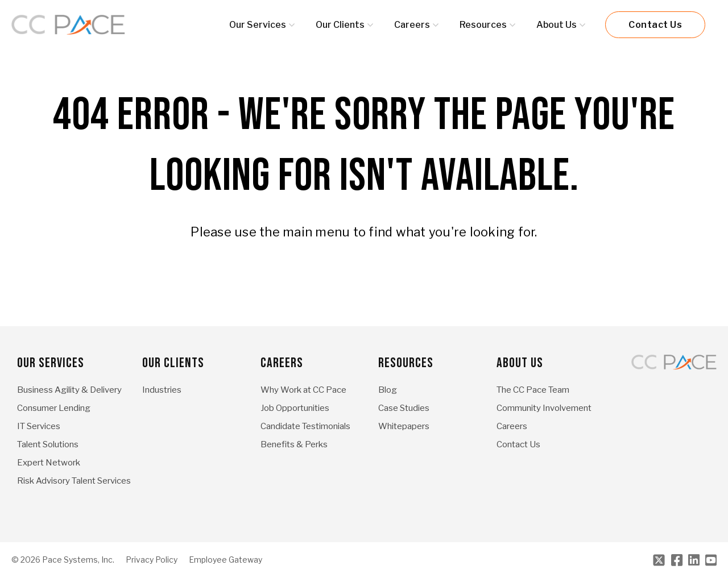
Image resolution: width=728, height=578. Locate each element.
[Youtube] (711, 560)
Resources (483, 25)
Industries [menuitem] (162, 390)
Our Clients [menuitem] (173, 363)
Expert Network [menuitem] (49, 463)
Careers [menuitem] (282, 363)
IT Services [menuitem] (39, 426)
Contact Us (655, 25)
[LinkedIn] (694, 560)
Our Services (258, 25)
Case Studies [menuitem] (404, 408)
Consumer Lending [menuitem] (54, 408)
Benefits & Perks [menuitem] (294, 444)
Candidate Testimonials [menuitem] (305, 426)
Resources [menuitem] (406, 363)
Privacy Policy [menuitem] (152, 560)
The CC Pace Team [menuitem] (533, 390)
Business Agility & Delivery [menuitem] (69, 390)
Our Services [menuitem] (51, 363)
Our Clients (340, 25)
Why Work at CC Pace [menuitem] (303, 390)
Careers (412, 25)
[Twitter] (659, 560)
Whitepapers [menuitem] (404, 426)
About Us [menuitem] (520, 363)
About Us (557, 25)
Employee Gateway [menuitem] (226, 560)
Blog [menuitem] (388, 390)
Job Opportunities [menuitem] (295, 408)
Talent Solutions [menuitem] (48, 444)
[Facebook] (677, 560)
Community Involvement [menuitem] (544, 408)
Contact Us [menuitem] (518, 444)
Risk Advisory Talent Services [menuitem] (74, 481)
